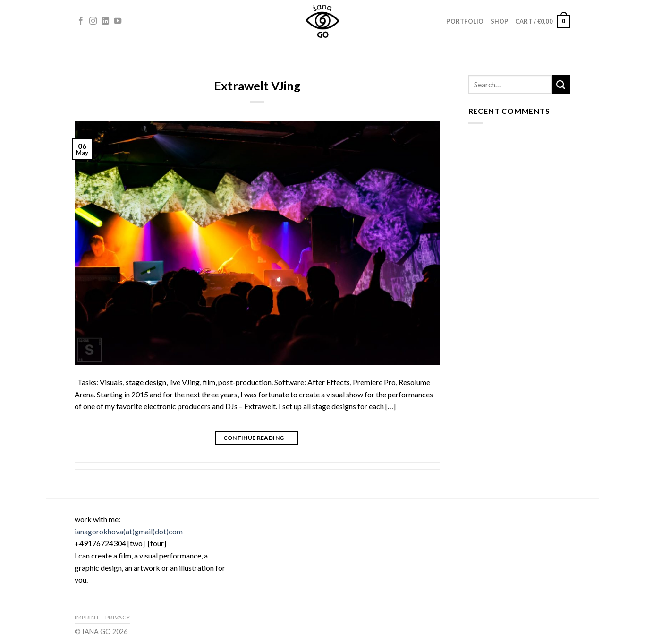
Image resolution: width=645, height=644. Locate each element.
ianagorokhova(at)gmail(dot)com (129, 531)
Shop (500, 21)
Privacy (118, 617)
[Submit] (561, 84)
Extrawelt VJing (257, 86)
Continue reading (257, 438)
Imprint (87, 617)
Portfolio (465, 21)
